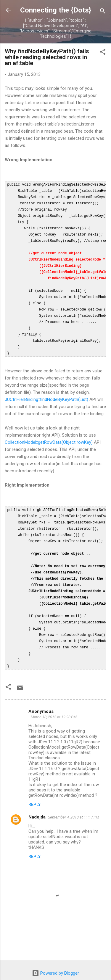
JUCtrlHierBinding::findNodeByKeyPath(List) (46, 391)
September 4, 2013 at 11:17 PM (74, 801)
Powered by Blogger (55, 957)
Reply (34, 788)
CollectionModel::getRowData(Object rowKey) (49, 434)
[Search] (103, 12)
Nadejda (37, 801)
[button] (103, 53)
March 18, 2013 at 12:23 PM (54, 701)
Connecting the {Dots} (56, 10)
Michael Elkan (68, 969)
